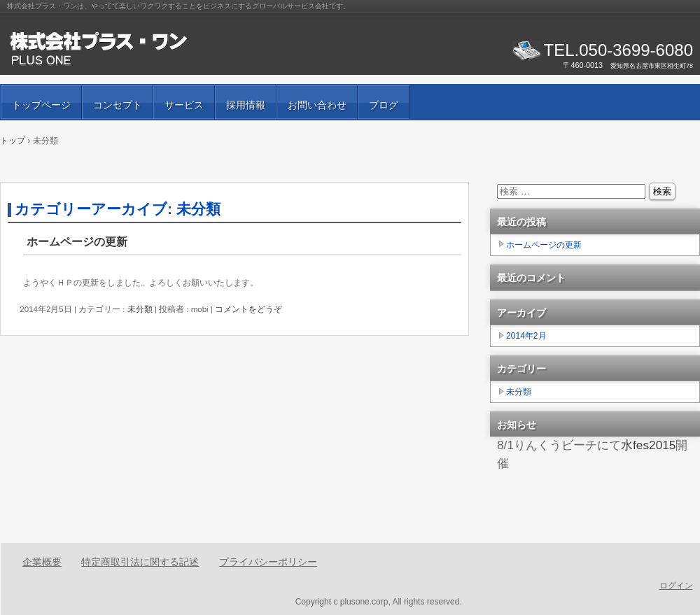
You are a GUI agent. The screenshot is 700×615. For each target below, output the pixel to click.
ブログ (384, 105)
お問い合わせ (317, 105)
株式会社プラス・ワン (168, 49)
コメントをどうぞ (248, 309)
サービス (184, 105)
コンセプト (118, 105)
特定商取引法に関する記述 (140, 562)
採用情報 (246, 105)
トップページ (41, 105)
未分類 (140, 309)
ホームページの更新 (77, 242)
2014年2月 (526, 336)
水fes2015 (648, 445)
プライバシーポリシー (268, 562)
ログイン (676, 586)
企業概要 (42, 562)
